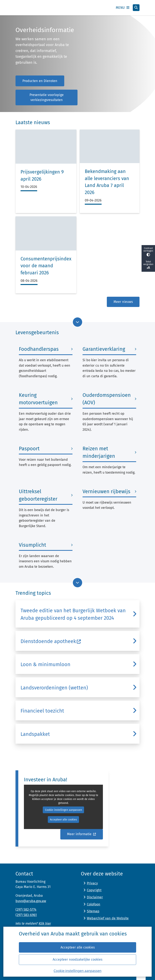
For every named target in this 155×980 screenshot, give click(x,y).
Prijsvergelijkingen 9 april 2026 (42, 176)
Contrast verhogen (148, 252)
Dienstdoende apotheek (51, 641)
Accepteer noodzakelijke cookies (77, 959)
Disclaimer (95, 897)
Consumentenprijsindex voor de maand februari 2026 (46, 266)
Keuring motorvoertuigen (38, 399)
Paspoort (29, 449)
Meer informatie (82, 834)
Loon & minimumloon (45, 664)
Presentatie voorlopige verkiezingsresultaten (47, 97)
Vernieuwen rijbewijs (106, 491)
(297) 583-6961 (26, 915)
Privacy (92, 883)
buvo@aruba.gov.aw (31, 901)
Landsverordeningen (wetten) (54, 688)
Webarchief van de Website (108, 918)
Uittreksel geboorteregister (38, 495)
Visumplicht (32, 545)
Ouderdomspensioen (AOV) (107, 399)
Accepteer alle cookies (77, 947)
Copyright (94, 890)
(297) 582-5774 (26, 910)
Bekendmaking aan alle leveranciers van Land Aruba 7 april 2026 (107, 182)
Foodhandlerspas (39, 349)
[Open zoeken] (136, 8)
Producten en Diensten (40, 81)
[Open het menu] (123, 8)
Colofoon (94, 904)
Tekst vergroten (148, 265)
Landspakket (35, 734)
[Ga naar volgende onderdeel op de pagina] (77, 322)
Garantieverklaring (104, 349)
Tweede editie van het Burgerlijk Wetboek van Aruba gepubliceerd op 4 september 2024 (73, 614)
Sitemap (93, 911)
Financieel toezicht (42, 711)
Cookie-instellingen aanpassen (77, 971)
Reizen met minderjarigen (99, 452)
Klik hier (45, 924)
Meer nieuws (123, 302)
